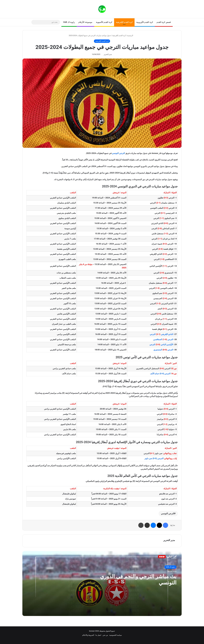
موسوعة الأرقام (85, 22)
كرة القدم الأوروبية (145, 22)
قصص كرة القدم (164, 22)
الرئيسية (131, 35)
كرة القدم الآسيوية (104, 22)
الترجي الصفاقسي (163, 339)
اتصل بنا (98, 635)
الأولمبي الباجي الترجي (161, 345)
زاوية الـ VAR (69, 22)
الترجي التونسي (118, 153)
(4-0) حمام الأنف (160, 374)
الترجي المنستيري (163, 350)
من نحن (105, 635)
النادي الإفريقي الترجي (161, 334)
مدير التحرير (108, 54)
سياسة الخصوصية (116, 635)
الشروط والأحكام (88, 635)
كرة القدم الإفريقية (124, 22)
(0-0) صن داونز (154, 458)
